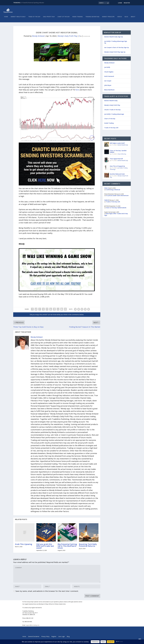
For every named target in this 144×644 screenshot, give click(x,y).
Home (6, 17)
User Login (62, 637)
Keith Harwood (109, 77)
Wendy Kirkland (38, 37)
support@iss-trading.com (33, 626)
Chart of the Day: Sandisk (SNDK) (118, 152)
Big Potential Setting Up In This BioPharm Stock (67, 547)
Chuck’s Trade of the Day (112, 110)
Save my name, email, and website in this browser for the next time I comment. (47, 592)
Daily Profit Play (49, 17)
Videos (120, 17)
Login (120, 3)
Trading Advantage (92, 17)
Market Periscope (108, 17)
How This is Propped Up (117, 167)
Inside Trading (78, 17)
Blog (126, 17)
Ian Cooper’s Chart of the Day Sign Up (117, 48)
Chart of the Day (64, 17)
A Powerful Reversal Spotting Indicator (33, 3)
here (77, 90)
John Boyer (108, 86)
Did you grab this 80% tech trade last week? (45, 547)
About (133, 17)
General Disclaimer (34, 637)
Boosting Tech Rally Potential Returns (88, 546)
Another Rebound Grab (117, 175)
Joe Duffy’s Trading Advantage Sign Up (116, 43)
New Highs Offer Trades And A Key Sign (116, 215)
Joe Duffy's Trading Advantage (119, 169)
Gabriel (107, 201)
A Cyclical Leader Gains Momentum (117, 196)
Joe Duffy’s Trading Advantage (114, 115)
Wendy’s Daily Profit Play (112, 106)
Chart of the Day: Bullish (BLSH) (116, 208)
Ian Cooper (108, 82)
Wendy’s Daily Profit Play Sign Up (115, 53)
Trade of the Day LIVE (111, 128)
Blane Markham (109, 90)
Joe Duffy (107, 68)
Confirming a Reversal (113, 190)
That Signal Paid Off (116, 159)
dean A (107, 189)
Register (127, 3)
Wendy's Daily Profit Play (67, 37)
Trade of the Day (34, 17)
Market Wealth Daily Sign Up (114, 37)
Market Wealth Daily (18, 17)
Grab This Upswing (24, 545)
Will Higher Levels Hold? (117, 144)
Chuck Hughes (109, 72)
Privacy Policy (45, 637)
